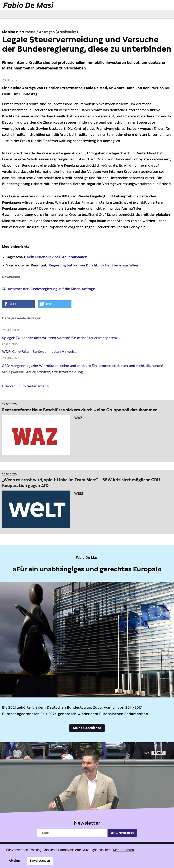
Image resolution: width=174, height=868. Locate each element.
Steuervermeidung (68, 372)
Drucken (9, 386)
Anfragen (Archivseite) (58, 32)
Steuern (44, 372)
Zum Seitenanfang (33, 386)
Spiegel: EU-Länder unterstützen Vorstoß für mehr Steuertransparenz (60, 338)
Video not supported (87, 791)
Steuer (30, 372)
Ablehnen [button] (16, 861)
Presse (30, 32)
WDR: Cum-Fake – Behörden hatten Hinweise (39, 352)
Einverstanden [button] (40, 861)
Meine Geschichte (87, 728)
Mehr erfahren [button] (124, 850)
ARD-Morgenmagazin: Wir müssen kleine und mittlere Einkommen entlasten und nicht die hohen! (82, 366)
